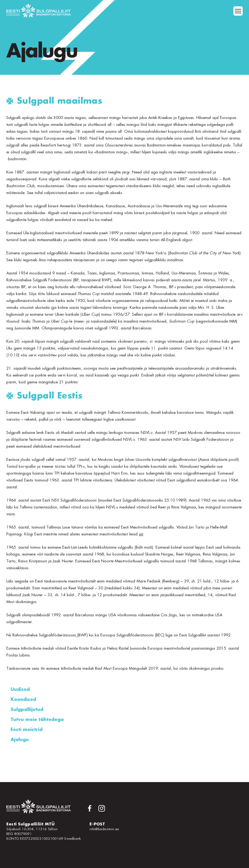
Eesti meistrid (27, 730)
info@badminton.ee (104, 829)
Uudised (20, 689)
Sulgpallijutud (27, 709)
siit (141, 534)
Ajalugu (20, 740)
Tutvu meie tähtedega (37, 720)
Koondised (23, 699)
